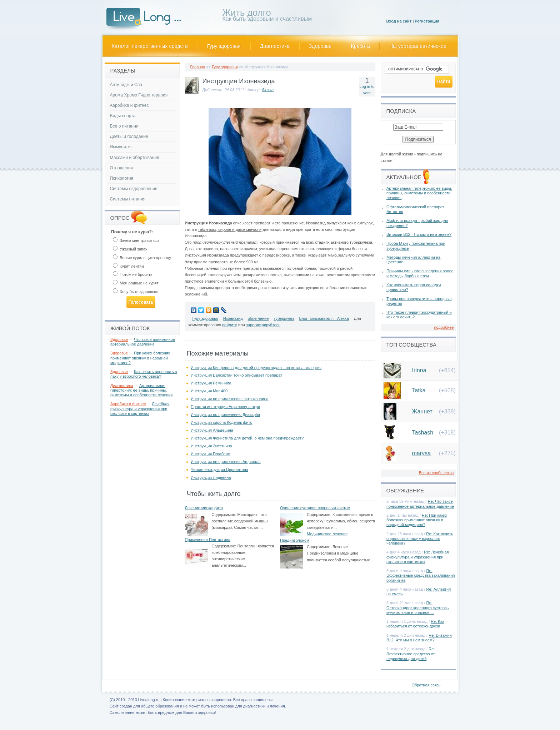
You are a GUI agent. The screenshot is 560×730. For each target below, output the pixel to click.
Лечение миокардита (204, 508)
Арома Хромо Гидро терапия (139, 95)
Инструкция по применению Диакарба (225, 414)
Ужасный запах (130, 249)
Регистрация (427, 21)
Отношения (122, 168)
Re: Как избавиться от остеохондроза (415, 624)
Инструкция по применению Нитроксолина (230, 399)
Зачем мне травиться (136, 240)
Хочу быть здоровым (135, 292)
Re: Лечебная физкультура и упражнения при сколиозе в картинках (418, 557)
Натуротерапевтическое (418, 46)
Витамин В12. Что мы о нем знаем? (419, 234)
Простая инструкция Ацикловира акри (225, 407)
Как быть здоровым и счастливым (267, 16)
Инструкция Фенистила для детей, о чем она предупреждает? (247, 438)
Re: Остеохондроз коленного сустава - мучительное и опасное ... (418, 607)
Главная (198, 67)
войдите (230, 325)
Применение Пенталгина (208, 540)
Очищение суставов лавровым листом (315, 508)
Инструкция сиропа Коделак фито (221, 422)
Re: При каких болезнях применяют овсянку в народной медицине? (417, 520)
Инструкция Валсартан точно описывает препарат (236, 375)
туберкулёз (284, 318)
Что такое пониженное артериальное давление (143, 342)
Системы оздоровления (134, 189)
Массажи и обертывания (135, 158)
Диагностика (275, 46)
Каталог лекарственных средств (150, 46)
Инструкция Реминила (211, 383)
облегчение (258, 318)
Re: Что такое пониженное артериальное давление (420, 504)
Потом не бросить (133, 274)
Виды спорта (123, 116)
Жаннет (422, 411)
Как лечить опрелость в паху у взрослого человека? (144, 374)
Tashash (423, 433)
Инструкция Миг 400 (209, 391)
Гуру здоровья (224, 46)
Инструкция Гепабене (210, 454)
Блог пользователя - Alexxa (324, 318)
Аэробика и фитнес (129, 105)
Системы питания (128, 199)
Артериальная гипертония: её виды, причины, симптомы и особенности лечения (141, 390)
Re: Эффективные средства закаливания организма (421, 575)
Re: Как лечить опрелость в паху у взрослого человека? (420, 538)
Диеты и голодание (129, 136)
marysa (421, 453)
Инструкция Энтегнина (211, 446)
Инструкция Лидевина (211, 477)
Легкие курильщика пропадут (143, 258)
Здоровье (320, 46)
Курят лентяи (128, 266)
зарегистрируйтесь (263, 325)
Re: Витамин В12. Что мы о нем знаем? (419, 638)
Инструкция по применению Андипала (226, 462)
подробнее (444, 327)
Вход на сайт (399, 21)
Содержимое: (224, 515)
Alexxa (268, 90)
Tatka (419, 390)
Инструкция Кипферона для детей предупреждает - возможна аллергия (256, 368)
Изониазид (233, 318)
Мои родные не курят (136, 283)
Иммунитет (121, 147)
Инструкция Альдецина (212, 430)
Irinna (419, 370)
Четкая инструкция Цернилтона (219, 470)
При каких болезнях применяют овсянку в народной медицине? (140, 358)
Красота (361, 46)
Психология (122, 178)
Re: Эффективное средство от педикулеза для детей (411, 654)
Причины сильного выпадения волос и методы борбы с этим (420, 273)
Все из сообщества (436, 473)
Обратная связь (426, 685)
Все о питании (124, 126)
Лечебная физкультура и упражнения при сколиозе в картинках (140, 408)
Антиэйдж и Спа (126, 85)
